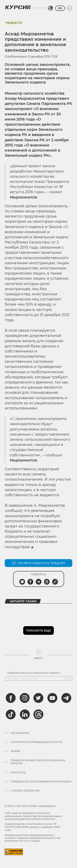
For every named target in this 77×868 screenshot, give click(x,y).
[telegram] (66, 698)
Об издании (20, 733)
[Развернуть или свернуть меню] (70, 8)
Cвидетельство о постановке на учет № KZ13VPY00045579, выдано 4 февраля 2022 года (33, 827)
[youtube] (52, 698)
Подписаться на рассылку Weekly (34, 673)
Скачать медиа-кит (26, 791)
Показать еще (38, 630)
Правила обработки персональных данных (38, 762)
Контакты (18, 773)
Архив (16, 751)
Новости (13, 23)
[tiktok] (11, 714)
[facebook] (11, 698)
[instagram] (25, 698)
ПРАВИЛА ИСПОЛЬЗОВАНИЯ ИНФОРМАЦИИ (41, 782)
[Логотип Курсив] (18, 7)
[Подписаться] (69, 678)
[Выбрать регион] (51, 8)
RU (60, 8)
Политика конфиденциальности (37, 742)
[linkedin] (25, 714)
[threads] (38, 714)
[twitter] (38, 698)
